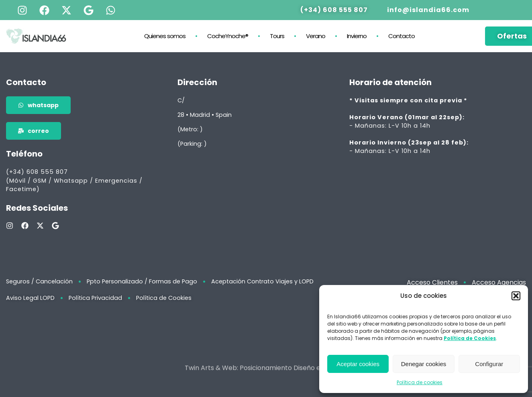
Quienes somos (165, 36)
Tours (277, 36)
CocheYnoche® (228, 36)
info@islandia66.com (428, 9)
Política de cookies (420, 382)
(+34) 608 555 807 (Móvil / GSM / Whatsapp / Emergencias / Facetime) (74, 180)
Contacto (402, 36)
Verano (316, 36)
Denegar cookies (424, 364)
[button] (516, 296)
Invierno (357, 36)
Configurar (489, 364)
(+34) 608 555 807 (334, 9)
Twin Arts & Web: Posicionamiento (238, 374)
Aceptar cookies (358, 364)
